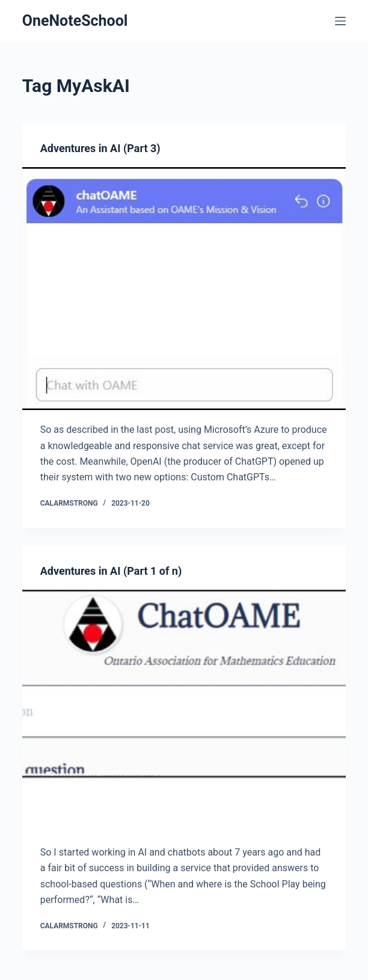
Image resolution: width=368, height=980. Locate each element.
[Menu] (340, 21)
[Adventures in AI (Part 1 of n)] (184, 711)
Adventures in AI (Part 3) (100, 148)
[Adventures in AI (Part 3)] (184, 289)
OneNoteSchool (75, 21)
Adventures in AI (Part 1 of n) (111, 571)
